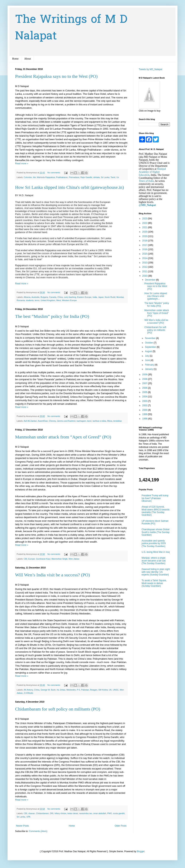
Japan (101, 297)
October (149, 343)
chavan (32, 813)
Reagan (94, 690)
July (147, 356)
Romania (21, 300)
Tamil (113, 177)
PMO (110, 813)
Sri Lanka (105, 177)
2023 (145, 219)
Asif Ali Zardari (30, 421)
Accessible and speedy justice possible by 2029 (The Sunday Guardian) (154, 543)
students (30, 300)
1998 (145, 419)
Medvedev (71, 690)
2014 (145, 258)
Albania (27, 297)
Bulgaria (44, 297)
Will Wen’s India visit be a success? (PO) (52, 575)
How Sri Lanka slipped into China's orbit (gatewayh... (156, 296)
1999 (145, 414)
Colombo (28, 177)
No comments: (54, 173)
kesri (89, 421)
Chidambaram (42, 813)
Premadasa (74, 177)
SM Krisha (103, 690)
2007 (145, 383)
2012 (145, 267)
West (59, 300)
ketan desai (73, 813)
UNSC (116, 690)
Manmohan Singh (60, 559)
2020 (145, 232)
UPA (28, 817)
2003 (145, 401)
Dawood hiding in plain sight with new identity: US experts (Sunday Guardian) (156, 572)
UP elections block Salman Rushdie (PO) (155, 522)
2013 (145, 263)
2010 (145, 276)
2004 (145, 397)
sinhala (96, 177)
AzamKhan (43, 421)
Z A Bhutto (29, 693)
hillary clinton (60, 813)
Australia (35, 297)
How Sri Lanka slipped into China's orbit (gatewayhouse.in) (69, 187)
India (95, 297)
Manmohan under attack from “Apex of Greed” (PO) (63, 437)
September (151, 347)
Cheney (52, 421)
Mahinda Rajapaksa (46, 177)
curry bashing (70, 297)
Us (118, 177)
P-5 (78, 690)
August (149, 351)
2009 (145, 375)
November (151, 338)
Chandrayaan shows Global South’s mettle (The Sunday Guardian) (156, 532)
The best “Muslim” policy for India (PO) (52, 316)
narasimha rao (86, 813)
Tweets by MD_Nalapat (150, 69)
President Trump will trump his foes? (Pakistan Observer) (155, 498)
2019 (145, 236)
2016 (145, 249)
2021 (145, 227)
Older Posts (121, 826)
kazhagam (81, 421)
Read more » (22, 164)
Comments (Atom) (38, 831)
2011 (145, 271)
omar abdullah (100, 813)
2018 (145, 241)
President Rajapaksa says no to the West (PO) (56, 76)
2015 (145, 254)
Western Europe (69, 300)
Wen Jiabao (74, 559)
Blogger (141, 851)
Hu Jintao (61, 690)
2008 (145, 379)
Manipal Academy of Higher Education (152, 172)
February (150, 365)
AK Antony (28, 690)
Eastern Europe (84, 297)
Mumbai (120, 297)
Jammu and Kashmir (66, 421)
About (27, 59)
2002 (145, 405)
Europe (32, 559)
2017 (145, 245)
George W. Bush (48, 690)
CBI (25, 559)
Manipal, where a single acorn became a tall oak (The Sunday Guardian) (154, 561)
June (148, 360)
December (151, 280)
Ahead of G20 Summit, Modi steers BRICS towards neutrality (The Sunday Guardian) (155, 511)
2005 (145, 392)
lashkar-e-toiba (99, 421)
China (60, 297)
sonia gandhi (119, 813)
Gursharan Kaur (43, 559)
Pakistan (85, 690)
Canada (53, 297)
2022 (145, 223)
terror (37, 300)
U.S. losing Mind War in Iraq (156, 552)
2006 (145, 388)
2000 (145, 410)
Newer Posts (22, 826)
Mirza (110, 421)
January (149, 369)
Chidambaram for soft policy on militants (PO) (58, 709)
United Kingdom (48, 300)
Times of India (146, 181)
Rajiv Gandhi (86, 177)
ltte (34, 177)
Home (15, 59)
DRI (52, 813)
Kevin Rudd (110, 297)
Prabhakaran (62, 177)
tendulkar (117, 421)
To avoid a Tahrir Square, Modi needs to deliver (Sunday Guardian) (154, 583)
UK (110, 690)
